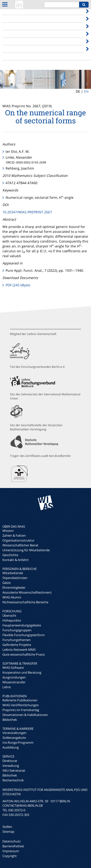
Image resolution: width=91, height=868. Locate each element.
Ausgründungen (14, 677)
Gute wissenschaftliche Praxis (24, 654)
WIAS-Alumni (12, 597)
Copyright (10, 856)
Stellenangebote (14, 738)
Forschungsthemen (17, 640)
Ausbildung (11, 747)
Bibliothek (10, 720)
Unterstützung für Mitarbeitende (26, 550)
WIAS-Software (13, 668)
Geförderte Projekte (17, 645)
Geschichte (10, 555)
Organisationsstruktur (18, 540)
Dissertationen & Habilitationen (25, 715)
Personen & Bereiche (19, 19)
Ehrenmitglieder (14, 588)
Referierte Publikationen (20, 700)
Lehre (7, 687)
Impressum (11, 851)
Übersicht (9, 615)
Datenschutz (12, 841)
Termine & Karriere (18, 49)
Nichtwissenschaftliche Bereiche (25, 602)
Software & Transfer (19, 34)
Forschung (11, 26)
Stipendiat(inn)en (15, 578)
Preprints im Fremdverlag (21, 710)
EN (86, 91)
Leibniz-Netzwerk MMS (19, 650)
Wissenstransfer (14, 682)
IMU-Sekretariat (14, 770)
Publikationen (14, 41)
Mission (8, 531)
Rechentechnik (13, 780)
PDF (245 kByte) (18, 285)
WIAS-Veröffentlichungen (21, 705)
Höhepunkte (12, 620)
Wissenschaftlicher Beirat (20, 545)
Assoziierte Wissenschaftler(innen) (27, 592)
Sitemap (8, 832)
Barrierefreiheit (13, 846)
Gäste (7, 583)
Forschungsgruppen (17, 630)
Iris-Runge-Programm (18, 742)
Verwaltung (11, 766)
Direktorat (10, 761)
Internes (9, 56)
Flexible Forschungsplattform (24, 635)
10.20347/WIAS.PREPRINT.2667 (27, 212)
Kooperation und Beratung (22, 672)
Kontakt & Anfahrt (16, 560)
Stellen (7, 827)
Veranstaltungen (14, 733)
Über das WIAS (14, 11)
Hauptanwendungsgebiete (22, 625)
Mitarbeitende (13, 573)
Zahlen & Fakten (14, 535)
